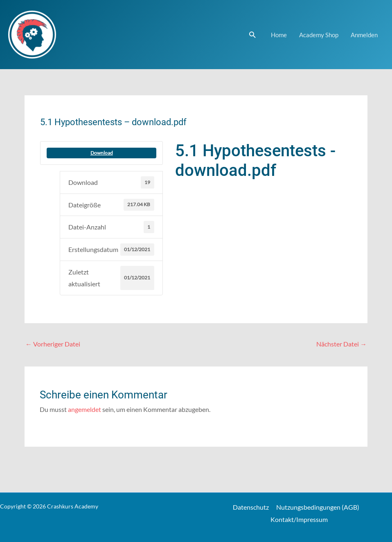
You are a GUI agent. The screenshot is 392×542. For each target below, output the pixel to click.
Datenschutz (252, 507)
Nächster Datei (341, 344)
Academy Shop (319, 35)
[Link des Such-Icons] (252, 35)
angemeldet (84, 410)
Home (279, 35)
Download (102, 153)
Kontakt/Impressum (299, 519)
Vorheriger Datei (53, 344)
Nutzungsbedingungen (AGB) (318, 507)
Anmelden (364, 35)
